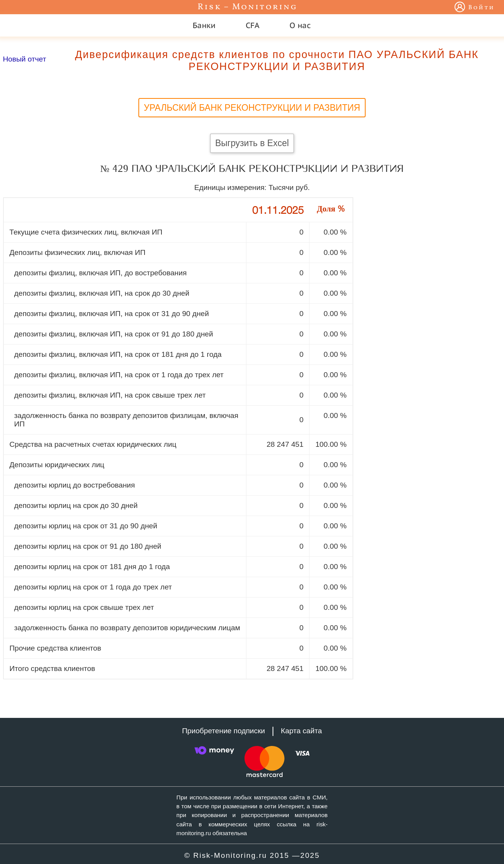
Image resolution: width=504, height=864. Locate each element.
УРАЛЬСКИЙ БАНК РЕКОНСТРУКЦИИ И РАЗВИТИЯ (252, 108)
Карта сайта (302, 731)
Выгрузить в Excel (252, 143)
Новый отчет (25, 59)
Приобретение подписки (224, 731)
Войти (482, 8)
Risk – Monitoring (248, 7)
